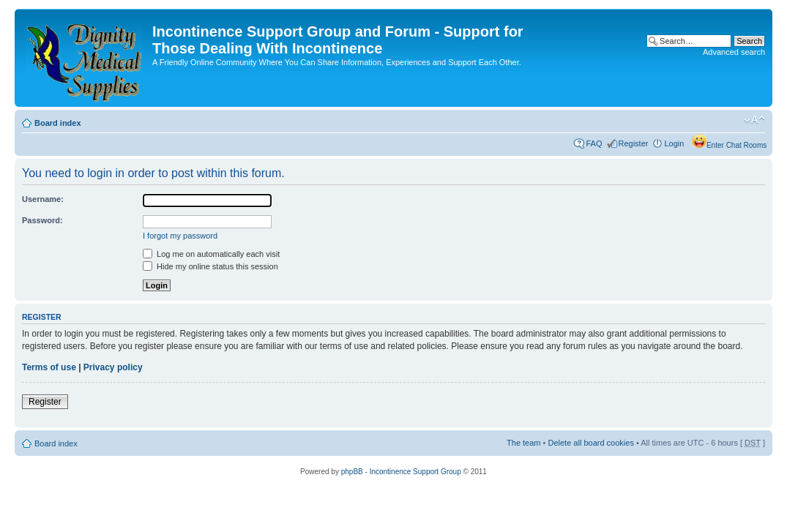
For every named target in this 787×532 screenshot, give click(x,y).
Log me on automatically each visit (211, 254)
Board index (58, 123)
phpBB (352, 472)
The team (523, 443)
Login (674, 143)
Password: (42, 220)
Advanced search (734, 52)
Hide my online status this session (210, 266)
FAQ (594, 143)
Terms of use (49, 367)
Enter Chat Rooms (736, 145)
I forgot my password (180, 236)
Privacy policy (113, 367)
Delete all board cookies (590, 443)
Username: (43, 199)
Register (634, 143)
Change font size (754, 120)
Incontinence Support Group (415, 472)
